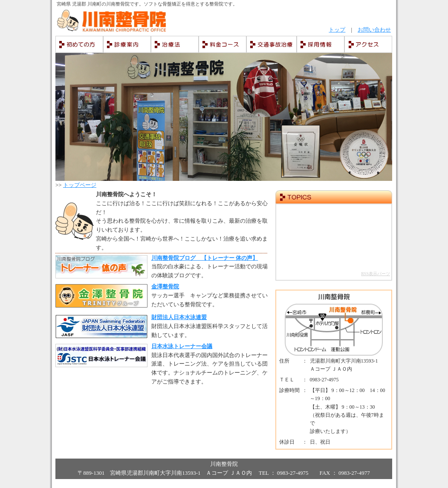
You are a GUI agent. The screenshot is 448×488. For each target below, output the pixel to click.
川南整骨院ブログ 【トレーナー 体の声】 (205, 258)
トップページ (80, 185)
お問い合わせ (374, 30)
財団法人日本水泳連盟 (179, 317)
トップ (337, 30)
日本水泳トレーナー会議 (182, 346)
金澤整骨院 (165, 286)
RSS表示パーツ (376, 274)
